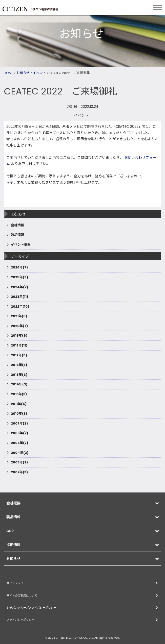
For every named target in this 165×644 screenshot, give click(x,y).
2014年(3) (19, 384)
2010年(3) (19, 414)
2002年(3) (19, 472)
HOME (8, 73)
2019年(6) (19, 336)
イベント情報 (21, 245)
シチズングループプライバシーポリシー (32, 608)
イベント (39, 73)
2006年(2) (19, 433)
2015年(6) (19, 375)
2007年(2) (19, 423)
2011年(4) (19, 404)
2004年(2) (20, 453)
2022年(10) (20, 306)
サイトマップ (15, 583)
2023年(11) (19, 297)
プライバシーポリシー (20, 620)
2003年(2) (19, 462)
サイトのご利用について (22, 596)
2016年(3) (19, 365)
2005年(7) (19, 443)
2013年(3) (19, 394)
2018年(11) (19, 345)
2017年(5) (19, 355)
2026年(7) (19, 267)
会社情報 (17, 225)
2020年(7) (19, 326)
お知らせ (23, 73)
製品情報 (17, 235)
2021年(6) (19, 316)
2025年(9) (19, 277)
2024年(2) (19, 287)
